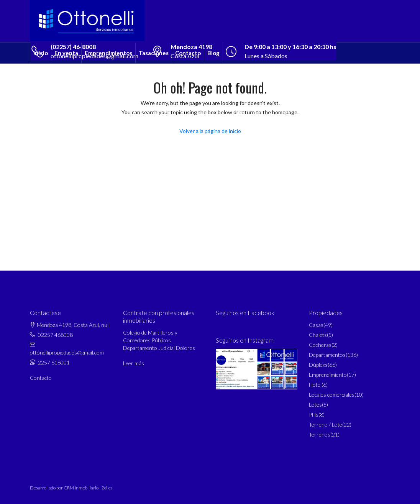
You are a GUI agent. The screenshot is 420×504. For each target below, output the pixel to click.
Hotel (315, 385)
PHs (314, 415)
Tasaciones (154, 53)
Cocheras (320, 345)
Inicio (41, 53)
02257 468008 (55, 335)
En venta (66, 53)
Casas (316, 325)
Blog (213, 53)
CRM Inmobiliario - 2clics (88, 488)
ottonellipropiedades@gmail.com (67, 352)
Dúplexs (318, 365)
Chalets (318, 335)
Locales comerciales (332, 395)
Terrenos (320, 434)
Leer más (134, 363)
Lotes (315, 405)
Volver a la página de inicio (210, 131)
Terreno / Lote (326, 424)
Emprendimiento (328, 375)
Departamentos (327, 355)
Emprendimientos (108, 53)
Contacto (188, 53)
